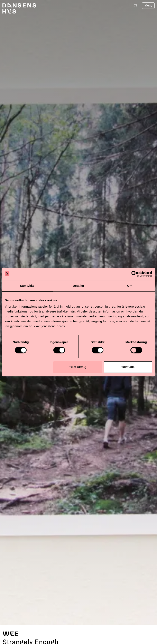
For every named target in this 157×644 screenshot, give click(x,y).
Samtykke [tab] (27, 286)
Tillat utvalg (78, 367)
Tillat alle (128, 367)
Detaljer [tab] (78, 286)
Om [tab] (130, 286)
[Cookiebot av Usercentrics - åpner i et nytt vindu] (134, 274)
